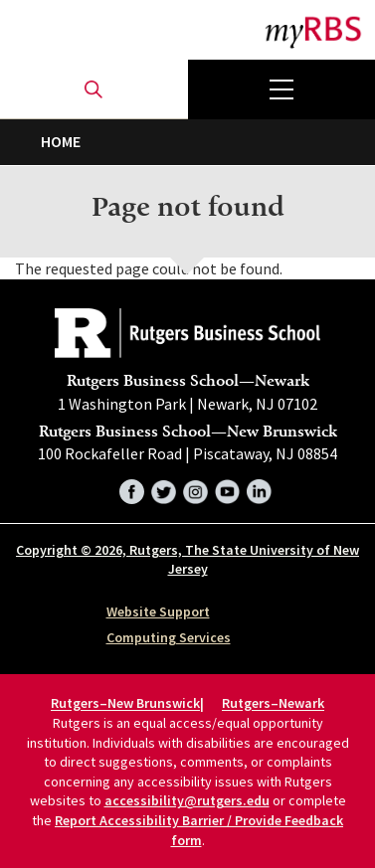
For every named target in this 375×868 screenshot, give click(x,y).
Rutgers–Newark (273, 704)
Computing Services (169, 637)
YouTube (227, 488)
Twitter (164, 488)
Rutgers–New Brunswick (125, 704)
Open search (94, 89)
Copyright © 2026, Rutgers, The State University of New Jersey (187, 560)
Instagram (195, 488)
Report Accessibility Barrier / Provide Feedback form (199, 830)
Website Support (158, 611)
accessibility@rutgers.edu (187, 800)
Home (61, 141)
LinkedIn (259, 488)
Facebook (132, 488)
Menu (282, 89)
